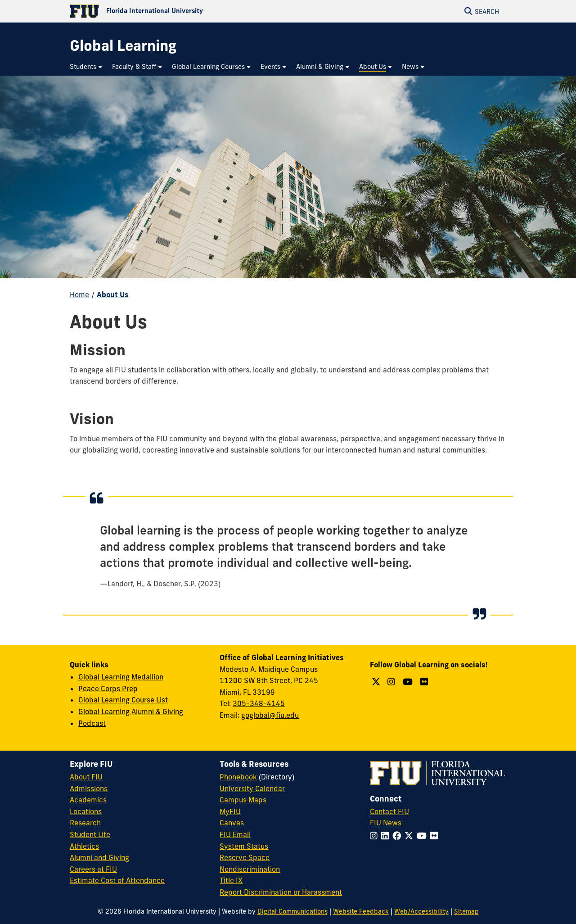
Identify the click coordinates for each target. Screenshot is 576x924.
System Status (244, 846)
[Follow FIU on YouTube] (423, 836)
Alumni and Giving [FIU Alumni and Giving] (99, 857)
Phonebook (238, 777)
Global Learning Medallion (121, 677)
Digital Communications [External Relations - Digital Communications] (292, 911)
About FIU (86, 777)
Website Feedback (361, 911)
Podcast (92, 723)
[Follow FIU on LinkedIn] (387, 836)
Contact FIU (389, 811)
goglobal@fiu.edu (270, 715)
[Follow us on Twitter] (377, 682)
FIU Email (235, 834)
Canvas (232, 823)
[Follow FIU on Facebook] (398, 836)
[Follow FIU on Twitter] (411, 836)
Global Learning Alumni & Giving (131, 711)
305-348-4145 (259, 703)
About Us (113, 294)
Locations (86, 811)
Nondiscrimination (250, 869)
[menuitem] (86, 67)
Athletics (84, 846)
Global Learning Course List (123, 700)
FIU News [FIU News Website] (386, 823)
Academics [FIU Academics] (88, 800)
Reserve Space (245, 857)
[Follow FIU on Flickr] (436, 836)
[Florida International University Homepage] (179, 11)
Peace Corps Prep (108, 688)
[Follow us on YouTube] (409, 682)
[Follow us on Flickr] (425, 682)
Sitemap (466, 911)
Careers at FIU (93, 869)
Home (79, 294)
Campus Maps (243, 800)
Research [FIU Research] (85, 823)
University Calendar (252, 788)
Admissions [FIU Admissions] (89, 788)
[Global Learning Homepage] (123, 46)
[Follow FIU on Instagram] (376, 836)
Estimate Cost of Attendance (117, 880)
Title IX (231, 880)
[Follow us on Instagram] (392, 682)
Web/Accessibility (421, 911)
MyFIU (230, 811)
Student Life (90, 834)
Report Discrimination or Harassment (281, 892)
